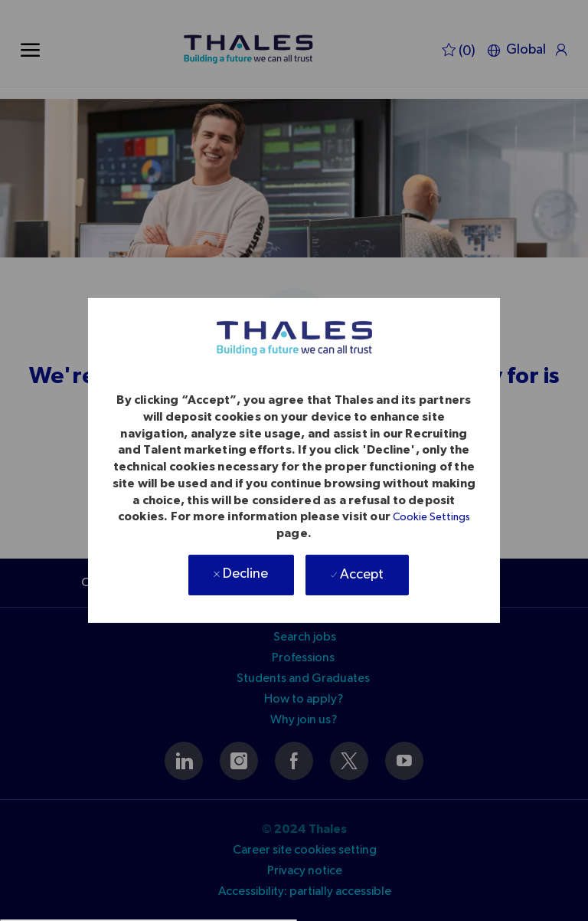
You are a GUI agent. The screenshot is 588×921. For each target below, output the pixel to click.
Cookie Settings (431, 517)
